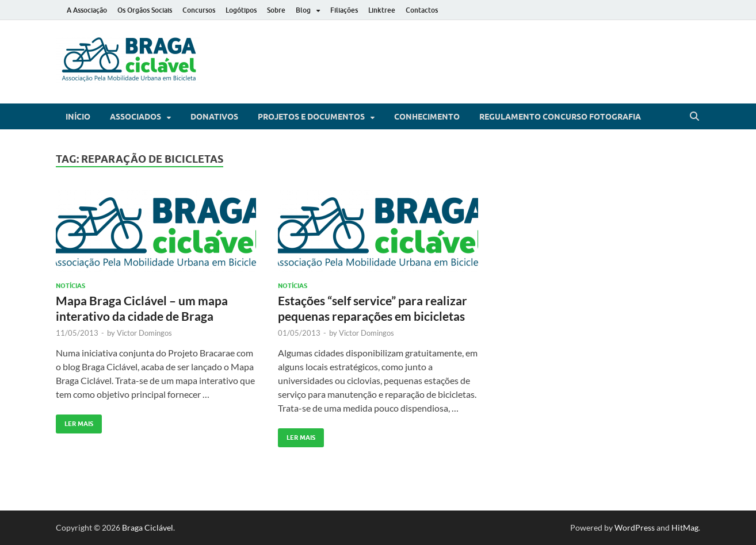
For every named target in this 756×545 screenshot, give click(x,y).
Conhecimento (427, 117)
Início (78, 117)
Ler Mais (75, 421)
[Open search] (694, 117)
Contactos (422, 10)
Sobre (276, 10)
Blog (303, 10)
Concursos (199, 10)
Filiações (344, 10)
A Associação (87, 10)
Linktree (382, 10)
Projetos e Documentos (311, 117)
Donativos (214, 117)
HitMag (685, 527)
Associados (135, 117)
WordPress (635, 527)
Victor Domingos (144, 333)
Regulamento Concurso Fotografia (560, 117)
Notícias (70, 286)
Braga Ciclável (148, 527)
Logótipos (241, 10)
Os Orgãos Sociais (145, 10)
